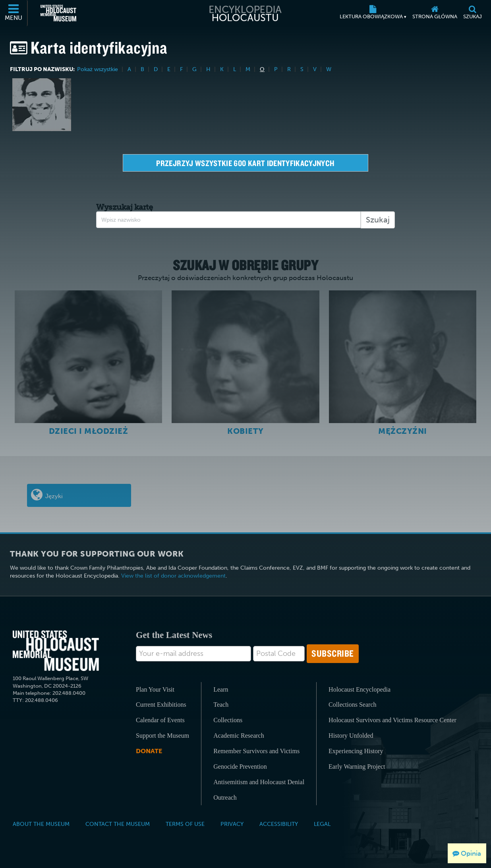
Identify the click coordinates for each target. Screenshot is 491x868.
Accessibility (279, 824)
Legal (322, 824)
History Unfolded (351, 736)
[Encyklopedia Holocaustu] (246, 13)
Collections (228, 720)
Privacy (232, 824)
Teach (221, 705)
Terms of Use (185, 824)
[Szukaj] (472, 13)
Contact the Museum (118, 824)
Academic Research (239, 736)
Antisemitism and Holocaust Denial (259, 782)
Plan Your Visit (155, 689)
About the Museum (41, 824)
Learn (221, 689)
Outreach (225, 797)
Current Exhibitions (161, 705)
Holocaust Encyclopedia (360, 689)
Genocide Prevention (240, 767)
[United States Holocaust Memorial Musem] (56, 651)
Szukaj (378, 220)
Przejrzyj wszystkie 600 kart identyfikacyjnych (245, 163)
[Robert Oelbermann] (42, 105)
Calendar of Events (160, 720)
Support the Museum (162, 736)
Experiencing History (356, 751)
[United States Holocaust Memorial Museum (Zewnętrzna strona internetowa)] (58, 13)
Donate (149, 751)
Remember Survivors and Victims (256, 751)
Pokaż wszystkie (98, 69)
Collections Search (352, 705)
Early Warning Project (357, 767)
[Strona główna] (435, 13)
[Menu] (14, 13)
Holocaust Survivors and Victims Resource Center (392, 720)
